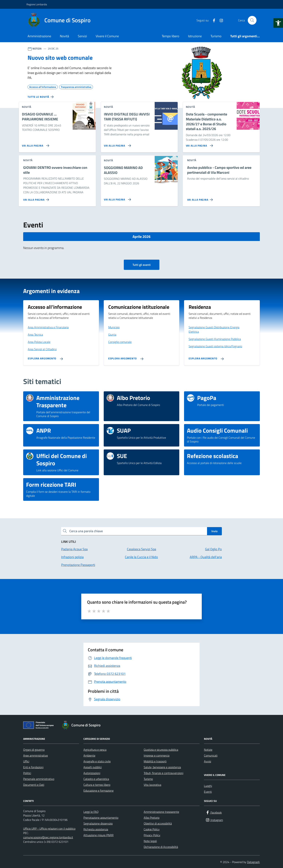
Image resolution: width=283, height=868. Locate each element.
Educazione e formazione (99, 791)
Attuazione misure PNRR (99, 835)
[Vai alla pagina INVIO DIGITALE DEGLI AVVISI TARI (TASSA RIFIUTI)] (117, 144)
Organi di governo (34, 750)
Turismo (216, 36)
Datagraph (253, 862)
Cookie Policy (152, 829)
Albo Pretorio (152, 818)
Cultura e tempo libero (97, 785)
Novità (64, 36)
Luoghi (208, 786)
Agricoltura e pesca (95, 750)
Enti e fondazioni (33, 767)
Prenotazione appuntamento (101, 818)
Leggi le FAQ (91, 812)
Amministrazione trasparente (161, 812)
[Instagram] (220, 20)
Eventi (208, 792)
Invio (214, 531)
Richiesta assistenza (96, 829)
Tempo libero (171, 36)
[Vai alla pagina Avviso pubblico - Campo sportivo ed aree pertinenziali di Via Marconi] (201, 198)
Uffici (26, 761)
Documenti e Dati (34, 785)
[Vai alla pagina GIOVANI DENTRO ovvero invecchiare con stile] (37, 198)
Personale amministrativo (39, 779)
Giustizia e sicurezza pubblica (161, 750)
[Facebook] (213, 20)
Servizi (82, 36)
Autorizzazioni (92, 773)
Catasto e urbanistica (96, 779)
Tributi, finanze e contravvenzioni (164, 773)
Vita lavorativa (152, 785)
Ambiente (89, 755)
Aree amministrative (36, 755)
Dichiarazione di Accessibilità (161, 847)
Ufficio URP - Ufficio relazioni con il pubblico (49, 829)
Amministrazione (39, 36)
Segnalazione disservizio (98, 823)
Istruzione (195, 36)
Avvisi (208, 761)
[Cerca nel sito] (252, 20)
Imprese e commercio (157, 755)
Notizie (208, 750)
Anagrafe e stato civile (97, 761)
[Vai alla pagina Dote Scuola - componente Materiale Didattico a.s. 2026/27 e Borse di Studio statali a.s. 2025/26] (199, 144)
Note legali (150, 841)
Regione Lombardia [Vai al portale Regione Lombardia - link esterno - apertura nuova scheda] (37, 4)
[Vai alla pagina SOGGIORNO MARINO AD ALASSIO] (117, 198)
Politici (27, 773)
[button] (278, 23)
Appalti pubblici (93, 767)
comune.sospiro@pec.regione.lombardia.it (48, 837)
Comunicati (211, 755)
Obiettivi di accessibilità (158, 823)
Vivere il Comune (107, 36)
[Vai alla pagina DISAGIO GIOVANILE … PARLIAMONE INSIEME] (35, 144)
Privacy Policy (152, 835)
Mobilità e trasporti (155, 761)
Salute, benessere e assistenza (162, 767)
